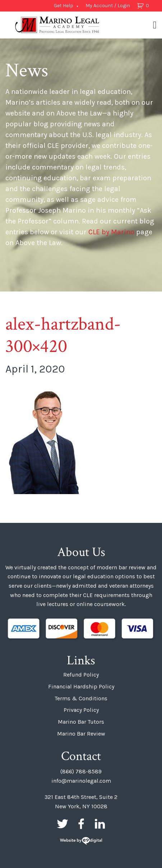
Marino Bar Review (81, 734)
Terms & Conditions (81, 698)
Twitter (63, 824)
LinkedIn (100, 824)
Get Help (64, 6)
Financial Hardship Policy (81, 686)
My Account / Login (108, 6)
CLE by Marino (111, 232)
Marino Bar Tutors (81, 722)
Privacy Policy (81, 710)
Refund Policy (81, 675)
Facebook (81, 824)
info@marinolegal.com (81, 781)
